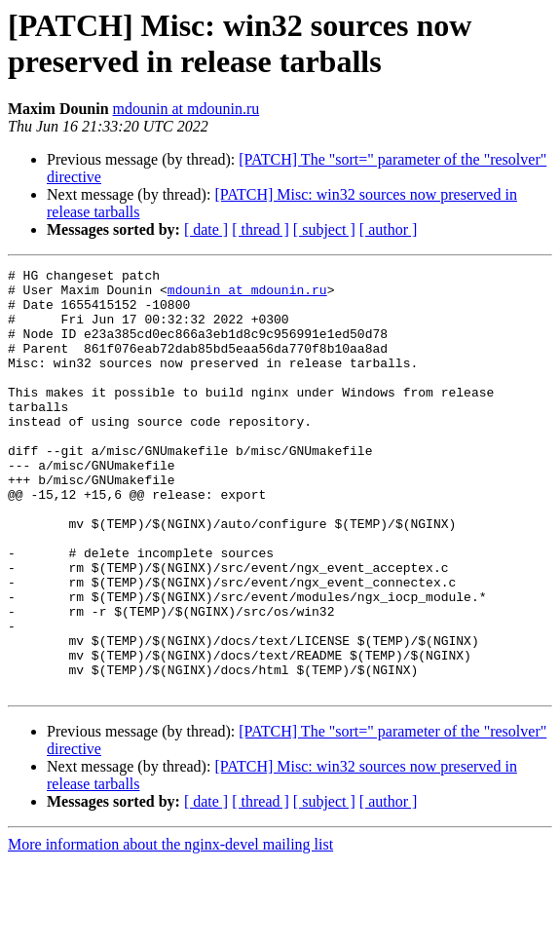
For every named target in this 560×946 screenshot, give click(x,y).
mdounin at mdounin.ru (187, 109)
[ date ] (206, 229)
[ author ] (389, 229)
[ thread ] (261, 229)
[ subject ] (324, 229)
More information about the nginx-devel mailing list (170, 929)
